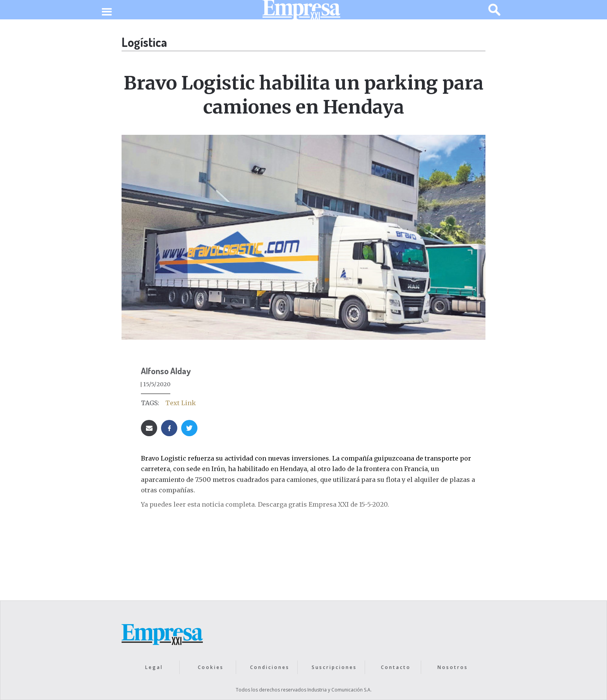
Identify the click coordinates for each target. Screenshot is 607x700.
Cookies (211, 667)
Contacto (396, 667)
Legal (154, 667)
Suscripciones (334, 667)
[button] (107, 12)
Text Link (181, 403)
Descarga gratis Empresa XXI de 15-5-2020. (323, 504)
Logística (144, 42)
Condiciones (270, 667)
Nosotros (453, 667)
